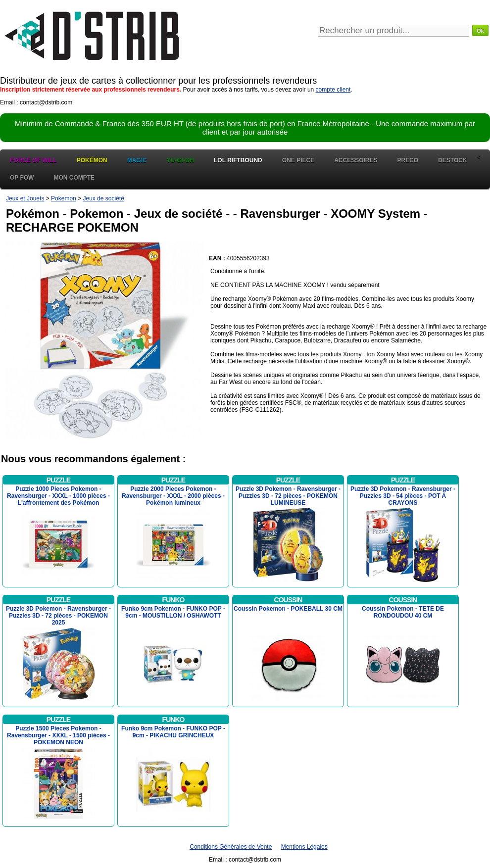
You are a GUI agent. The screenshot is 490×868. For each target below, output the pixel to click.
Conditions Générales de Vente (231, 847)
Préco (408, 160)
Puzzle (58, 480)
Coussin (288, 600)
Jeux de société (103, 198)
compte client (333, 90)
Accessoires (356, 160)
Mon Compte (74, 178)
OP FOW (22, 178)
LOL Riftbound (238, 160)
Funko (173, 600)
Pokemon (64, 198)
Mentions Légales (304, 847)
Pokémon (92, 160)
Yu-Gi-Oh (180, 160)
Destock (452, 160)
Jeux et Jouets (25, 198)
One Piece (298, 160)
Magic (137, 160)
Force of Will (33, 160)
